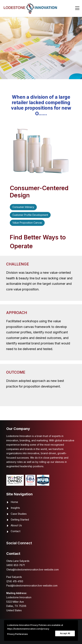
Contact (16, 531)
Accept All (65, 633)
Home (14, 502)
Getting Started (20, 520)
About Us (16, 525)
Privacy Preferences (17, 634)
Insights (15, 508)
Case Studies (19, 514)
